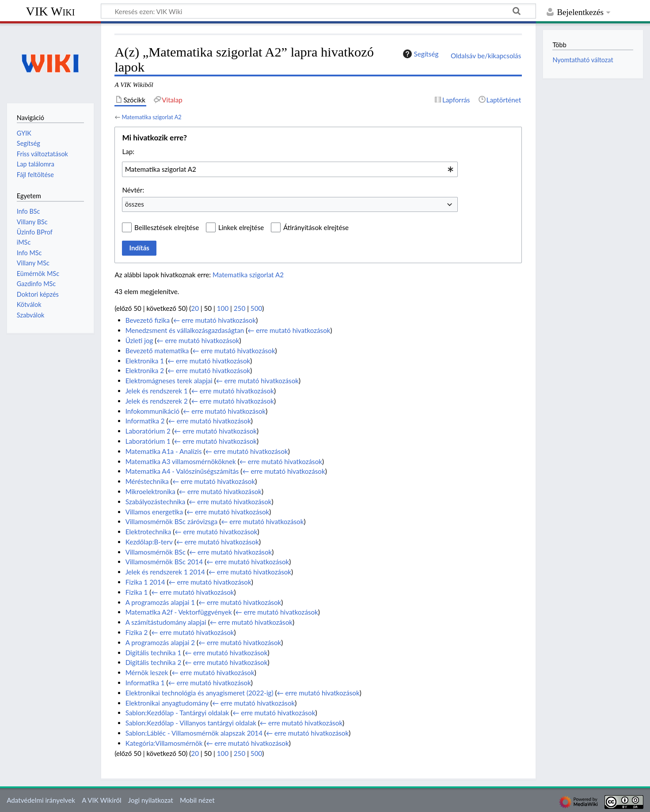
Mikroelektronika (150, 491)
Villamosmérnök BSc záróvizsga (172, 521)
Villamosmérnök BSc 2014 (164, 562)
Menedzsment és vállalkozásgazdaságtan (185, 330)
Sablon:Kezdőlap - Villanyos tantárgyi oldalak (191, 723)
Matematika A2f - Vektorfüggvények (179, 612)
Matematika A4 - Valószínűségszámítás (182, 471)
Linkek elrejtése (241, 227)
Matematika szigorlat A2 (151, 117)
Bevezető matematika (157, 351)
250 (239, 308)
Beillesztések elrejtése (167, 227)
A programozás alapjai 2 (160, 642)
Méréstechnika (147, 481)
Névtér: (133, 190)
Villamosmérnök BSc (156, 552)
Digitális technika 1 (154, 653)
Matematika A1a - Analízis (164, 451)
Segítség (420, 54)
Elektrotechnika (148, 532)
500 (256, 308)
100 (223, 308)
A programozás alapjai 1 (160, 602)
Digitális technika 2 (154, 662)
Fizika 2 (137, 632)
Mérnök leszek (147, 672)
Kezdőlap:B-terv (149, 542)
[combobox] (290, 169)
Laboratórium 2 (148, 431)
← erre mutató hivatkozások (215, 320)
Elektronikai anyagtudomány (167, 703)
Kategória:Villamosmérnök (164, 743)
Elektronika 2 (145, 370)
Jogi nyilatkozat (151, 800)
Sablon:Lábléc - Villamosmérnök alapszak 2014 (194, 733)
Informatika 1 (145, 683)
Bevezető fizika (148, 320)
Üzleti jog (139, 340)
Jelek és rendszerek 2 (157, 401)
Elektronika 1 (145, 361)
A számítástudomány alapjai (166, 622)
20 (195, 308)
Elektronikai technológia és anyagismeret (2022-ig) (200, 693)
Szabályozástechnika (156, 502)
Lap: (128, 151)
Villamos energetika (154, 512)
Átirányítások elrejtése (316, 227)
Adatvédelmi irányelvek (41, 800)
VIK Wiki (51, 11)
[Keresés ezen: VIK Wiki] (318, 11)
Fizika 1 (137, 592)
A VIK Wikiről (101, 800)
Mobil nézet (197, 800)
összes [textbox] (135, 204)
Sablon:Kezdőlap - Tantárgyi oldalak (177, 713)
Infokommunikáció (152, 411)
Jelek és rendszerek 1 (157, 391)
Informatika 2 (145, 421)
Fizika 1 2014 (145, 582)
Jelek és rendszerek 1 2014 (165, 572)
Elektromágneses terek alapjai (169, 381)
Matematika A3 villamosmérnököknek (181, 461)
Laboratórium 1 (148, 441)
